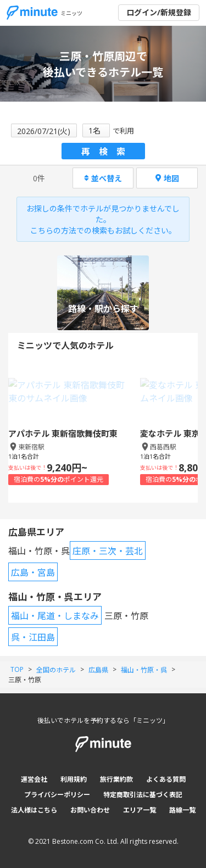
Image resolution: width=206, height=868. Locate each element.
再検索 (108, 152)
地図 (167, 178)
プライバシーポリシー (57, 795)
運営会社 (34, 779)
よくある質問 (166, 779)
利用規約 (74, 779)
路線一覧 (182, 810)
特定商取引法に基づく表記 (143, 795)
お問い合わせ (90, 810)
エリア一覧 (140, 810)
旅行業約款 (116, 779)
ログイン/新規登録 (159, 12)
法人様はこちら (34, 810)
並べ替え (103, 178)
